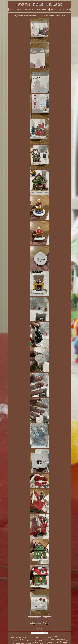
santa (23, 643)
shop (61, 637)
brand (46, 637)
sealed (40, 640)
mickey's (13, 643)
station (38, 637)
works (33, 637)
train (20, 637)
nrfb (42, 637)
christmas (60, 640)
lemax (18, 643)
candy (29, 637)
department (50, 643)
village (62, 643)
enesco (55, 637)
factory (35, 643)
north (22, 639)
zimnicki (42, 643)
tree (67, 641)
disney (17, 637)
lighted (24, 637)
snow (36, 640)
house (46, 640)
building (14, 640)
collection (12, 637)
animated (66, 637)
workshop (28, 643)
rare (32, 640)
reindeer (50, 637)
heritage (27, 640)
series (52, 640)
